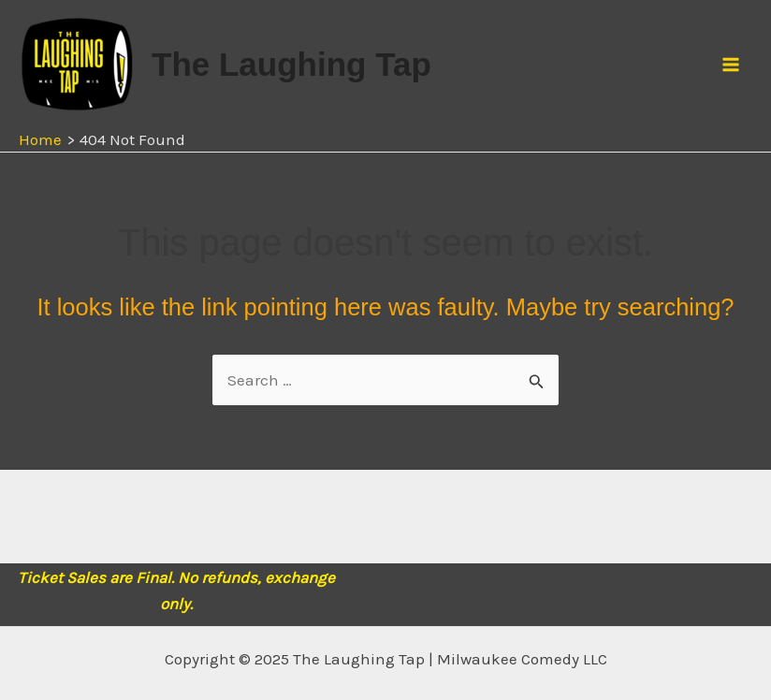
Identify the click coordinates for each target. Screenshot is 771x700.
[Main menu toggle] (732, 65)
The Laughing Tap (291, 64)
